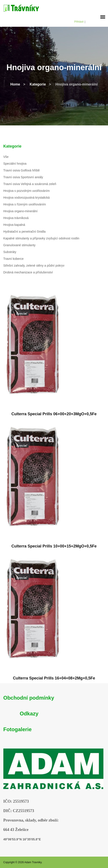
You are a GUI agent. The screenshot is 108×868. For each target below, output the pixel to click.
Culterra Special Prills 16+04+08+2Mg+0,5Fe (54, 678)
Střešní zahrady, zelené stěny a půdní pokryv (34, 266)
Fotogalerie (17, 729)
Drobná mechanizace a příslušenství (28, 272)
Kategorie (38, 84)
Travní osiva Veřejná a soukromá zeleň (30, 184)
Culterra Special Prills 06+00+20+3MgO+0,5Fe (54, 414)
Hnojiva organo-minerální (20, 211)
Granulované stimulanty (19, 245)
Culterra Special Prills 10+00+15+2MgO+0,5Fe (54, 546)
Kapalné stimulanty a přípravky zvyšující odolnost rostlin (41, 238)
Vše (6, 157)
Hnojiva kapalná (14, 225)
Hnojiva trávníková (16, 218)
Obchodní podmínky (29, 698)
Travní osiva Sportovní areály (23, 177)
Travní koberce (13, 259)
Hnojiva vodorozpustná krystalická (27, 198)
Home (15, 84)
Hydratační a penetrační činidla (24, 232)
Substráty (10, 252)
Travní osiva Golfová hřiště (21, 170)
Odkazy (29, 714)
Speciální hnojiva (15, 164)
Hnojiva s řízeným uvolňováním (25, 204)
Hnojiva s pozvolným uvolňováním (27, 191)
